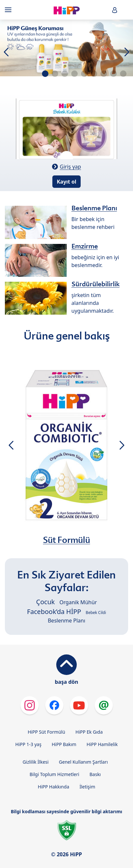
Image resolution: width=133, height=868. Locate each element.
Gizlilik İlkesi (35, 762)
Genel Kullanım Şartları (83, 762)
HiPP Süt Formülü (46, 732)
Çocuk (45, 602)
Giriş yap (70, 167)
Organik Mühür (78, 602)
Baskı (95, 774)
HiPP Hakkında (53, 787)
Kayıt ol (66, 182)
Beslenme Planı (66, 621)
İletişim (87, 787)
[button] (115, 10)
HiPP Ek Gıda (89, 732)
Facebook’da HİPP (54, 612)
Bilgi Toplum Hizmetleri (54, 774)
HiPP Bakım (64, 744)
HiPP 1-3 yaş (28, 744)
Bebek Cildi (96, 613)
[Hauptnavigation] (9, 10)
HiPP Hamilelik (102, 744)
